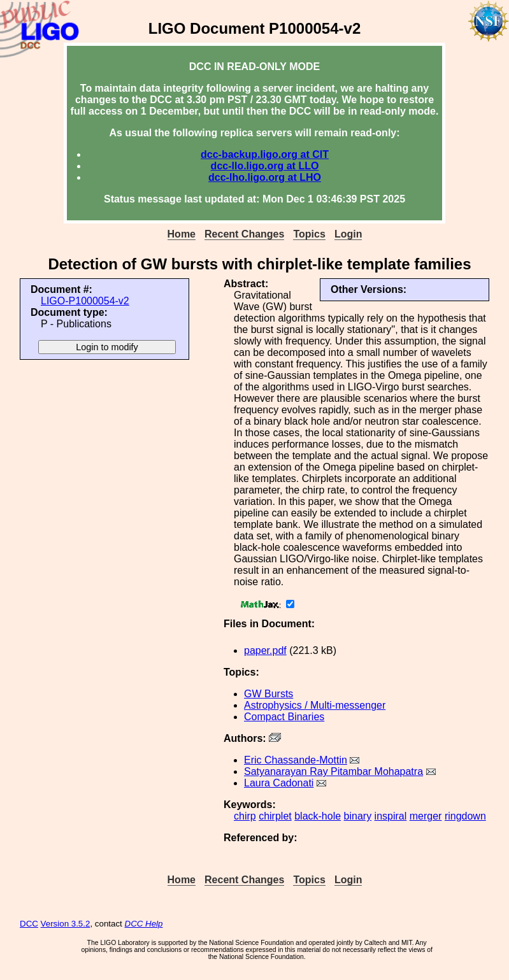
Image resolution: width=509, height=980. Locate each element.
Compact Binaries (284, 717)
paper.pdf (265, 650)
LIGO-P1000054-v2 (85, 301)
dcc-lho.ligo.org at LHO (265, 177)
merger (426, 816)
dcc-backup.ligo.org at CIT (265, 154)
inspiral (391, 816)
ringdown (465, 816)
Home (182, 234)
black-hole (318, 816)
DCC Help (144, 924)
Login (348, 234)
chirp (245, 816)
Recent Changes (244, 234)
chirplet (275, 816)
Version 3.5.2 (66, 924)
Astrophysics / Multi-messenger (315, 705)
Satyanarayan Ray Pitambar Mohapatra (333, 771)
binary (358, 816)
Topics (309, 234)
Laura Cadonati (279, 783)
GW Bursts (269, 694)
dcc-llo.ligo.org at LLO (265, 166)
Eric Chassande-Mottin (296, 760)
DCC (29, 924)
